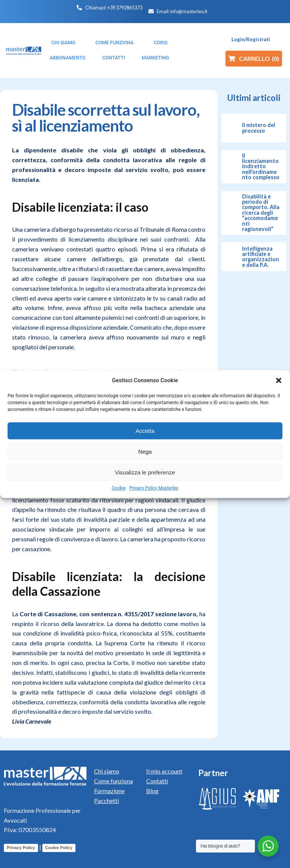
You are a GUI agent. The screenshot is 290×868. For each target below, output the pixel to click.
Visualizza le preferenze (145, 472)
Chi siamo (107, 771)
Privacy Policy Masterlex (154, 488)
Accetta (145, 431)
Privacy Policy (21, 848)
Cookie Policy (59, 848)
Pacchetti (106, 801)
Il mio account (164, 771)
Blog (152, 791)
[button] (279, 380)
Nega (145, 452)
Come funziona (113, 781)
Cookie (119, 488)
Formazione (109, 791)
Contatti (157, 781)
